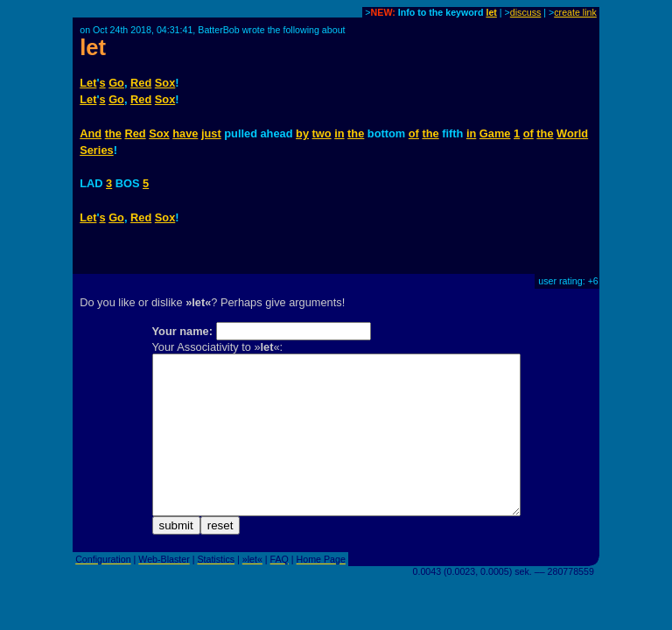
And (91, 133)
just (211, 133)
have (185, 133)
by (302, 133)
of (414, 133)
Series (96, 150)
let (491, 12)
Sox (165, 83)
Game (495, 133)
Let (88, 83)
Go (116, 83)
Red (141, 83)
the (113, 133)
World (572, 133)
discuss (526, 12)
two (322, 133)
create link (575, 12)
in (339, 133)
